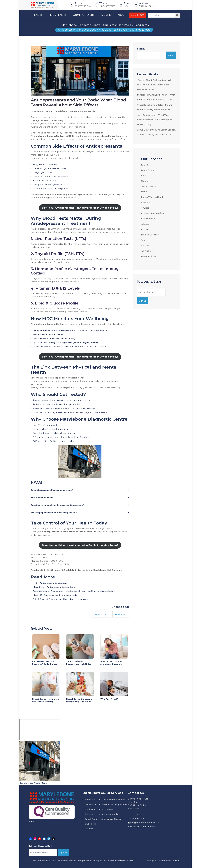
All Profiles (147, 251)
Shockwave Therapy (112, 819)
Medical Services (150, 235)
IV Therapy (107, 810)
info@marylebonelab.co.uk (145, 823)
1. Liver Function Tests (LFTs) (59, 239)
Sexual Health (148, 186)
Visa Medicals (148, 219)
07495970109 (137, 819)
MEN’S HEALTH (57, 15)
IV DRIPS (106, 15)
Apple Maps (40, 783)
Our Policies (91, 824)
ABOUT (122, 15)
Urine (144, 192)
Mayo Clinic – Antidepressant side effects (54, 587)
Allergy (145, 224)
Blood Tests (147, 170)
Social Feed (91, 819)
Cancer (145, 181)
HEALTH (37, 15)
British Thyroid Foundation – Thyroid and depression (60, 599)
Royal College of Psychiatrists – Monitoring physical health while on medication (74, 591)
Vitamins (146, 202)
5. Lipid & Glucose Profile (55, 304)
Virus (144, 176)
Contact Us (91, 805)
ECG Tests (146, 229)
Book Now (90, 810)
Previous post (101, 615)
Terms (129, 861)
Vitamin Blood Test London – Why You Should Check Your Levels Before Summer (155, 85)
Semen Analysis (110, 815)
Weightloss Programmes (115, 805)
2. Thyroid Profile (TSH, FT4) (58, 254)
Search (141, 49)
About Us (90, 800)
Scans (144, 240)
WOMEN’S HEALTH (83, 15)
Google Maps (26, 783)
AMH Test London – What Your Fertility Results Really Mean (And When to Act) (155, 120)
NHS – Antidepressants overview (50, 583)
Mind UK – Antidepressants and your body (55, 595)
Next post (121, 615)
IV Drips (145, 165)
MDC (178, 861)
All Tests (146, 245)
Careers (89, 829)
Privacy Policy (116, 861)
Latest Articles (149, 256)
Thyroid (145, 208)
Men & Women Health (153, 197)
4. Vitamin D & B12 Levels (55, 288)
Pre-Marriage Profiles (153, 213)
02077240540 (137, 815)
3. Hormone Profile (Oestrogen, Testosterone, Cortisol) (74, 271)
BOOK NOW (138, 15)
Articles (89, 815)
